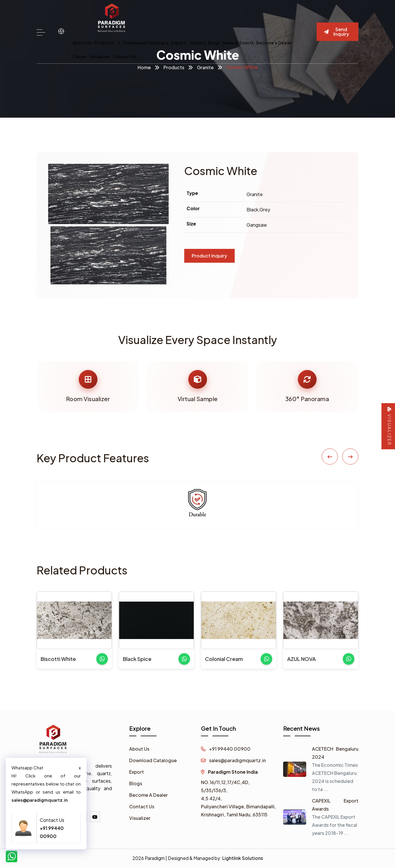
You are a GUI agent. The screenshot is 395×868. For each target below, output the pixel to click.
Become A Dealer (148, 795)
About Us (82, 43)
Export (178, 43)
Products (108, 43)
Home (144, 67)
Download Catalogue (146, 43)
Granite (205, 67)
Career (80, 57)
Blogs (214, 43)
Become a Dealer (274, 43)
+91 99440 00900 (226, 749)
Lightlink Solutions (243, 859)
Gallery (198, 43)
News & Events (238, 43)
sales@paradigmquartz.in (233, 761)
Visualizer (100, 57)
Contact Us (125, 57)
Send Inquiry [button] (337, 32)
